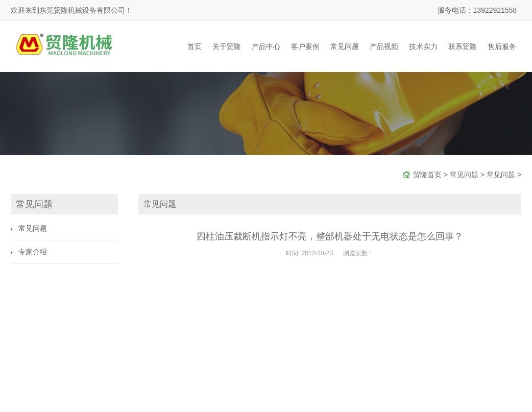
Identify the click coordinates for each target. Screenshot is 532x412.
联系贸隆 (463, 46)
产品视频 (384, 46)
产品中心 (266, 46)
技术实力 (423, 46)
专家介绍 (33, 252)
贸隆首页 (427, 175)
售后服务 (502, 46)
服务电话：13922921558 (477, 10)
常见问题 (345, 46)
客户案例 (305, 46)
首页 (195, 46)
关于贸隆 (227, 46)
